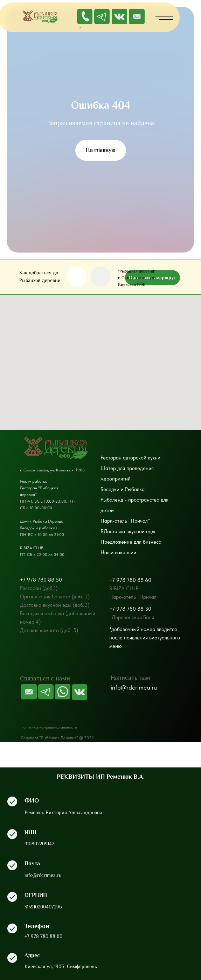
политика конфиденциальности (49, 727)
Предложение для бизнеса (131, 542)
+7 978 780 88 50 (41, 580)
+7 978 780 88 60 (130, 580)
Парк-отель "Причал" (125, 521)
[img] (137, 16)
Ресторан (111, 458)
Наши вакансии (118, 552)
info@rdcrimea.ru (134, 687)
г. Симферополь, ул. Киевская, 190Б (52, 470)
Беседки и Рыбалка (123, 489)
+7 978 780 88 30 (130, 609)
